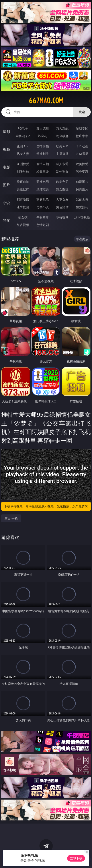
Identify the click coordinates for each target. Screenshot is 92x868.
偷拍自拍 (43, 164)
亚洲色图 (43, 182)
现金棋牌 (62, 136)
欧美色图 (62, 182)
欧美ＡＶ (62, 146)
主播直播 (62, 154)
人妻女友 (62, 199)
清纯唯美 (43, 189)
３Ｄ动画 (82, 146)
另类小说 (43, 207)
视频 (6, 149)
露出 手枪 (11, 518)
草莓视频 (62, 217)
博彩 (6, 132)
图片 (6, 185)
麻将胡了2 (23, 136)
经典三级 (43, 171)
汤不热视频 (82, 217)
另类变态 (82, 171)
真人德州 (43, 128)
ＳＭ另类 (82, 154)
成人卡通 (62, 164)
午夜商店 (43, 217)
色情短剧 (43, 225)
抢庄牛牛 (82, 136)
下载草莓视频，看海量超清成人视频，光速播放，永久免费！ (46, 506)
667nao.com (46, 101)
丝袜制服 (43, 154)
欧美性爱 (82, 164)
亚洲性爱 (23, 164)
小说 (6, 203)
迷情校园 (23, 207)
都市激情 (23, 199)
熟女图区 (62, 189)
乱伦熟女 (62, 171)
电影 (6, 167)
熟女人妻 (23, 154)
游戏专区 (82, 128)
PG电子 (23, 128)
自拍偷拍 (43, 146)
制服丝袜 (23, 171)
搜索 (82, 112)
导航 (6, 220)
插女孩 (23, 217)
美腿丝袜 (23, 189)
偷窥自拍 (23, 182)
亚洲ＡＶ (23, 146)
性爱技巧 (82, 207)
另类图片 (82, 189)
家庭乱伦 (43, 199)
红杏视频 (23, 225)
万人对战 (62, 128)
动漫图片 (82, 182)
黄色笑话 (62, 207)
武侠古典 (82, 199)
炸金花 (43, 136)
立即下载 (76, 858)
